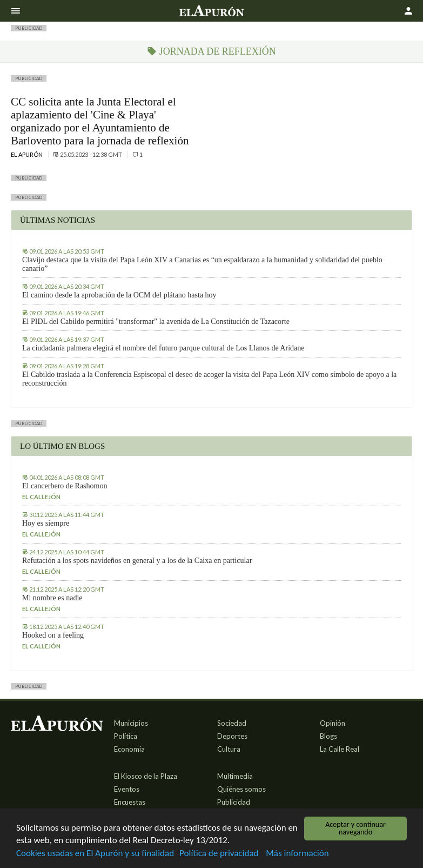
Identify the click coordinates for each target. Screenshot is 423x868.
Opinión (333, 723)
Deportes (232, 736)
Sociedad (232, 723)
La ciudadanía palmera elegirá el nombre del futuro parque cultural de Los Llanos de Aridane (163, 348)
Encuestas (130, 802)
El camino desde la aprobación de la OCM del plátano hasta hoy (119, 295)
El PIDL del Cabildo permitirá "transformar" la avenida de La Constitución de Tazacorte (156, 322)
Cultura (229, 749)
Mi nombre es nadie (52, 598)
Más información (297, 854)
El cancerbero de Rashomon (65, 486)
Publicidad (234, 802)
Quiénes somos (241, 789)
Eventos (127, 789)
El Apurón (27, 154)
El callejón (41, 497)
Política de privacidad (219, 854)
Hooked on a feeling (53, 635)
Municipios (131, 723)
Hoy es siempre (46, 523)
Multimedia (235, 776)
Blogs (328, 736)
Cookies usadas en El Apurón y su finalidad (95, 854)
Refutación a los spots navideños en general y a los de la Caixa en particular (137, 561)
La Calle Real (340, 749)
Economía (129, 749)
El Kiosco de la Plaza (146, 776)
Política (126, 736)
